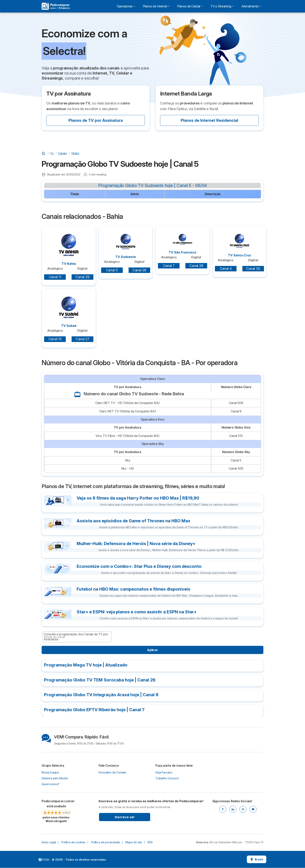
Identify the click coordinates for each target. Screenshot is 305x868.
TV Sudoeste (126, 246)
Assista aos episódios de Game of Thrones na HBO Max (133, 521)
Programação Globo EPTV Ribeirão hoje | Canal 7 (94, 710)
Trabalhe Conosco (167, 778)
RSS (150, 842)
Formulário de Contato (113, 772)
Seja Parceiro (164, 772)
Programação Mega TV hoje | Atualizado (86, 665)
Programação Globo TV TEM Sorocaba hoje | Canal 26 (100, 680)
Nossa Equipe (50, 772)
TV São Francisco (182, 244)
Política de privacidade (105, 842)
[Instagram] (243, 809)
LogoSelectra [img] (44, 860)
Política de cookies (73, 842)
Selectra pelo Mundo (55, 778)
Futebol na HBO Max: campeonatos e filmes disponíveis (133, 589)
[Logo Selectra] (56, 6)
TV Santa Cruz (239, 245)
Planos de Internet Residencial (209, 120)
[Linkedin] (233, 809)
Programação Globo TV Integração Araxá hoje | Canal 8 (101, 695)
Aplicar (152, 650)
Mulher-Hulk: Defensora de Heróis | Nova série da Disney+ (136, 544)
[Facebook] (223, 809)
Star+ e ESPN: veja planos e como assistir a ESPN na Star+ (137, 612)
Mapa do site (134, 842)
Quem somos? (50, 784)
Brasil (257, 859)
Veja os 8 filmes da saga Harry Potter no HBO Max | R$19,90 (138, 498)
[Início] (44, 153)
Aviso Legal (49, 842)
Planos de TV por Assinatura (96, 120)
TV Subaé (69, 312)
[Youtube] (253, 809)
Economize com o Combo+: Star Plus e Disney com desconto (139, 566)
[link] (56, 811)
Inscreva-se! (125, 817)
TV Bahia (69, 250)
